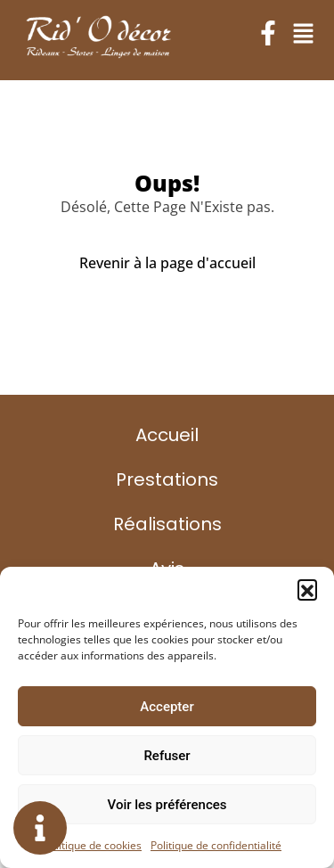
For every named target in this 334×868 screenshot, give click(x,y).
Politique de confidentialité (216, 845)
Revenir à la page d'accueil (167, 263)
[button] (307, 589)
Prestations (167, 479)
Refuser (167, 756)
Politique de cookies (93, 845)
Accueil (167, 435)
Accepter (167, 707)
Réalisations (167, 524)
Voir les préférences (167, 805)
